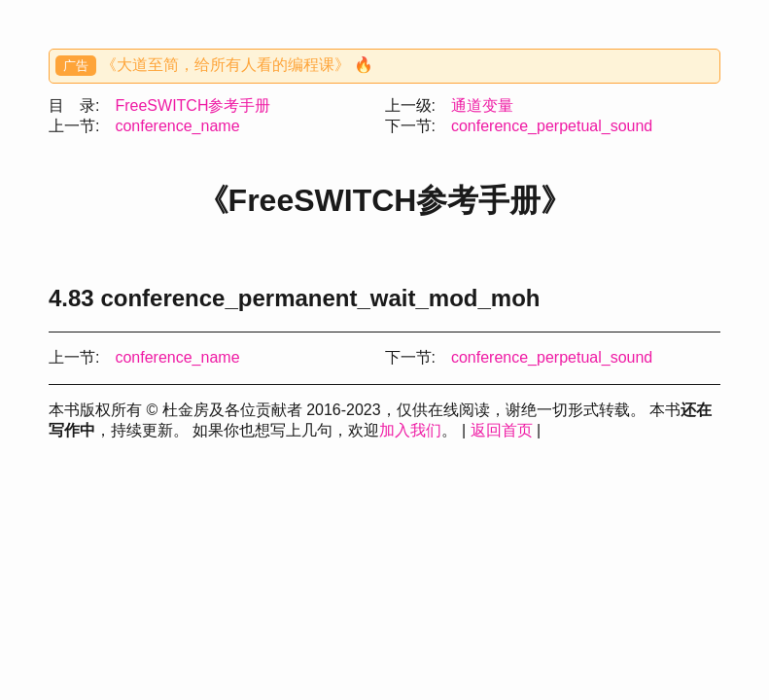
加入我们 (410, 430)
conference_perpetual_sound (552, 126)
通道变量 (482, 105)
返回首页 (502, 430)
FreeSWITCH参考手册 (192, 105)
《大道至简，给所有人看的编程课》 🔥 (237, 65)
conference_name (177, 126)
